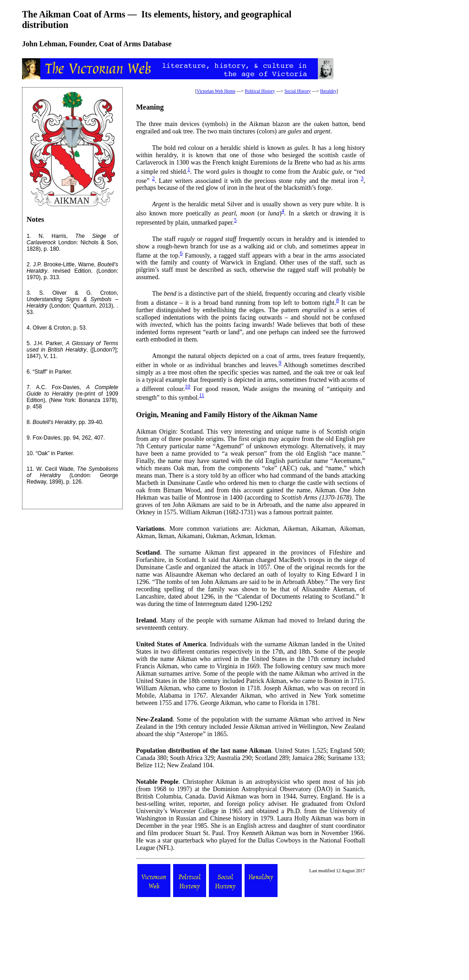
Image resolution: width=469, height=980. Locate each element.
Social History (298, 91)
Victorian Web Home (216, 91)
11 (30, 469)
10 (30, 453)
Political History (260, 91)
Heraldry (328, 91)
